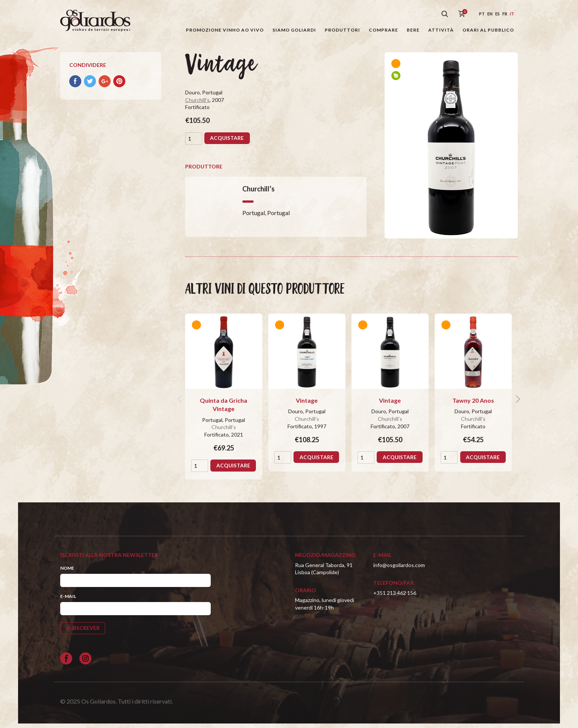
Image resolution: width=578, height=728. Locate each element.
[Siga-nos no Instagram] (85, 663)
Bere (413, 30)
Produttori (342, 30)
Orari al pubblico (488, 30)
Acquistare (227, 142)
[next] (517, 403)
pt (482, 14)
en (490, 14)
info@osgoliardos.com (399, 569)
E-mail (68, 600)
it (512, 14)
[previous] (181, 403)
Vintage (307, 404)
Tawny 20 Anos (473, 404)
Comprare (383, 30)
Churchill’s (197, 104)
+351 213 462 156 (395, 597)
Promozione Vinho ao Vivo (225, 30)
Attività (441, 30)
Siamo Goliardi (294, 30)
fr (505, 14)
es (497, 14)
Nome (67, 572)
